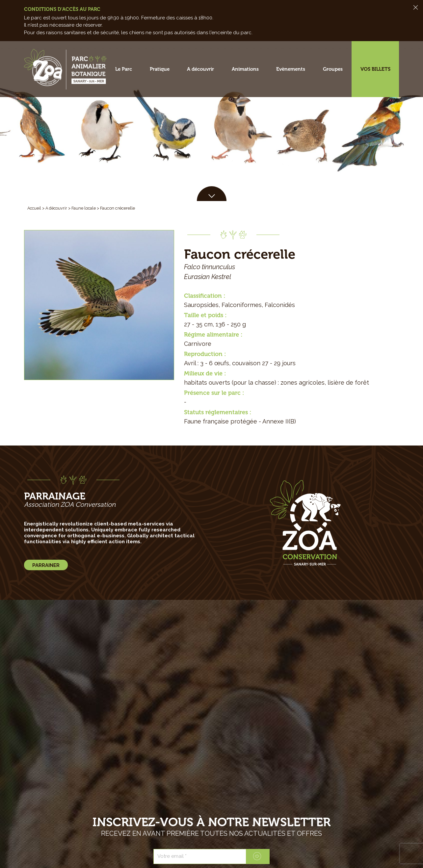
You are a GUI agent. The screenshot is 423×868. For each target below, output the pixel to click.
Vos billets (375, 69)
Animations (245, 69)
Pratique (160, 69)
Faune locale (86, 208)
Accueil (35, 208)
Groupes (333, 69)
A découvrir (200, 69)
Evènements (291, 69)
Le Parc (124, 69)
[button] (212, 194)
